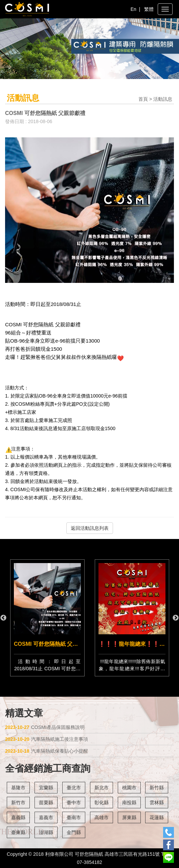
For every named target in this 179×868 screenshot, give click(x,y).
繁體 (149, 9)
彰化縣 (102, 803)
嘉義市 (46, 817)
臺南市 (74, 817)
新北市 (102, 788)
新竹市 (18, 803)
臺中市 (74, 803)
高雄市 (102, 817)
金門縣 (74, 832)
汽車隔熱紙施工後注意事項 (47, 739)
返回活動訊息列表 (90, 528)
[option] (132, 618)
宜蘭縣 (46, 788)
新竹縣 (157, 788)
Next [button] (176, 618)
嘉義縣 (18, 817)
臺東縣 (18, 832)
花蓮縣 (157, 817)
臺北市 (74, 788)
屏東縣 (129, 817)
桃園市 (129, 788)
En (133, 9)
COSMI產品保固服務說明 (45, 727)
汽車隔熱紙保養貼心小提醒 (47, 751)
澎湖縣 (46, 832)
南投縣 (129, 803)
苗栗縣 (46, 803)
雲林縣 (157, 803)
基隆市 (18, 788)
